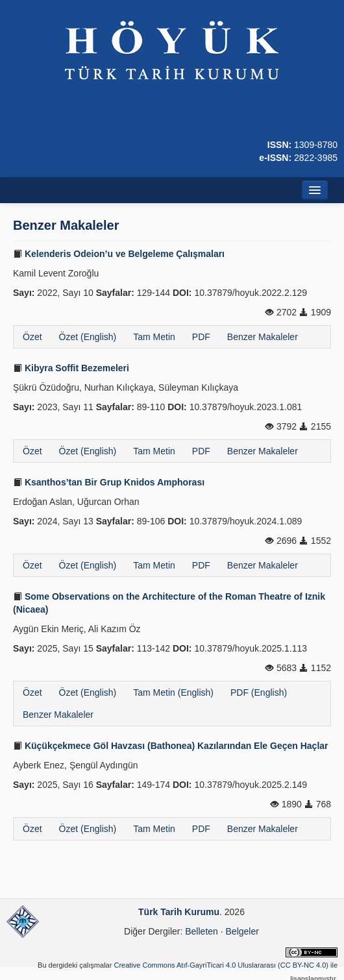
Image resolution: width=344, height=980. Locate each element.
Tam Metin (154, 337)
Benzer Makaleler (263, 337)
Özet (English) (88, 337)
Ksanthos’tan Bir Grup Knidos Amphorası (109, 482)
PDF (201, 337)
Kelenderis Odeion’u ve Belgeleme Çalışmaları (119, 254)
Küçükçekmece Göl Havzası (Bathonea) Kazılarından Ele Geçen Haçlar (171, 746)
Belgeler (242, 931)
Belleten (202, 931)
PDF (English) (259, 692)
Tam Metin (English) (173, 692)
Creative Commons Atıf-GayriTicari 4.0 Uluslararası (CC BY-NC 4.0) (221, 965)
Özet (32, 337)
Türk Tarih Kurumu (179, 912)
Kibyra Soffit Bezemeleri (71, 368)
